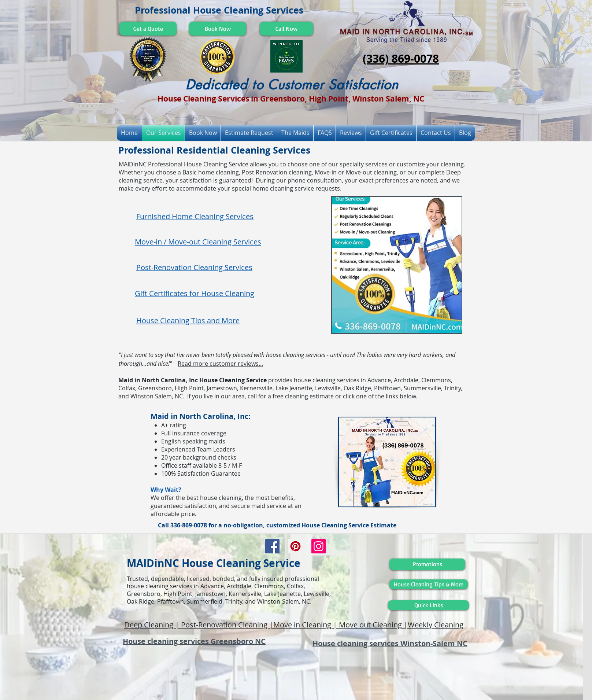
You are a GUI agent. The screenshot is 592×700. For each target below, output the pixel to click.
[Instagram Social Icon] (319, 546)
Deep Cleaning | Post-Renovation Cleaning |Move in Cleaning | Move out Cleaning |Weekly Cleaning (294, 625)
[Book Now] (218, 29)
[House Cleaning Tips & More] (429, 584)
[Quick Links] (428, 605)
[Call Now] (286, 29)
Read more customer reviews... (220, 364)
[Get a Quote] (148, 29)
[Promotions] (427, 564)
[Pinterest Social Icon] (295, 546)
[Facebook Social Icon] (272, 546)
